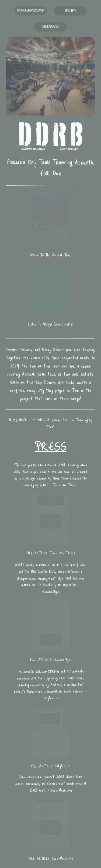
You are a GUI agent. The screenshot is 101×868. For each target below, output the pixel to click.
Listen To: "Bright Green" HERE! (50, 324)
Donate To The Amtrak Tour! (50, 255)
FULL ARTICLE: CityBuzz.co (50, 766)
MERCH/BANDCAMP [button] (31, 10)
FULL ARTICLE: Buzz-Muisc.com (50, 858)
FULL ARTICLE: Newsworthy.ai (50, 659)
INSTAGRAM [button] (51, 27)
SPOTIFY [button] (70, 11)
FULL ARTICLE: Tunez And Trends (50, 553)
